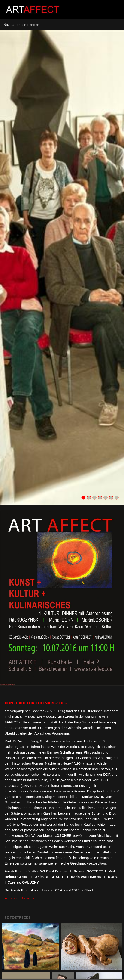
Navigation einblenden (21, 25)
